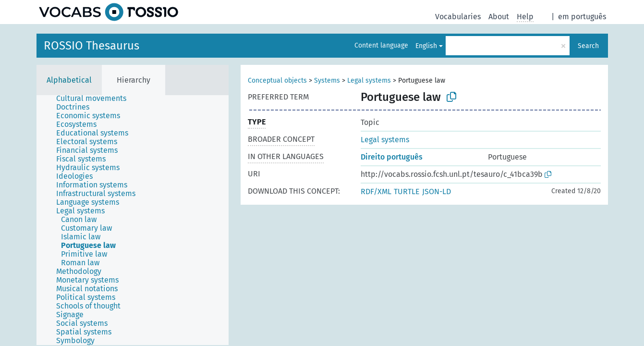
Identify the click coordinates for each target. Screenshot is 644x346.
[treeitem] (95, 99)
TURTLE (407, 192)
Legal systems (369, 80)
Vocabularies (458, 17)
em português (582, 17)
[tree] (133, 220)
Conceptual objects (277, 80)
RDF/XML (376, 192)
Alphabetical (69, 80)
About (499, 17)
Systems (327, 80)
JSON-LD (437, 192)
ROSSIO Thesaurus (91, 46)
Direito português (392, 157)
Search (588, 46)
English (426, 46)
